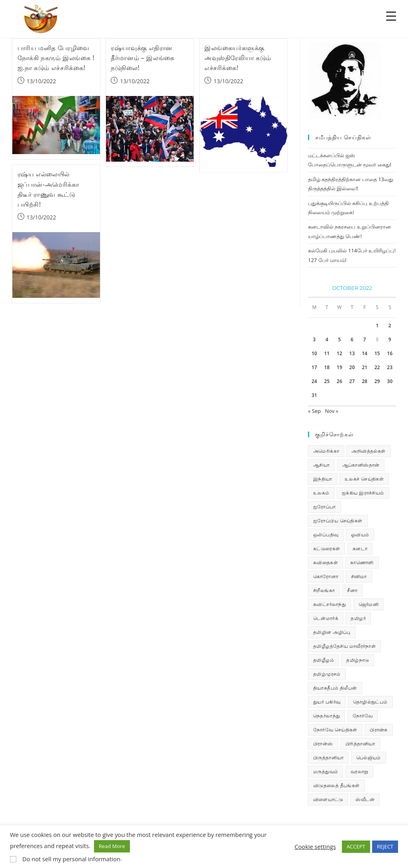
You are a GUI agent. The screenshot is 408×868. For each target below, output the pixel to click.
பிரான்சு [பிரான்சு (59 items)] (379, 730)
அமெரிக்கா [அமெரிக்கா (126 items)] (326, 451)
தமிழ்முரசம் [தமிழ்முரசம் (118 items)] (327, 674)
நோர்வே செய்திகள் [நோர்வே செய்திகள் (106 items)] (335, 730)
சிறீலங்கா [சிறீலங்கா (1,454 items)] (324, 590)
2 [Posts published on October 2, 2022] (390, 325)
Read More (112, 846)
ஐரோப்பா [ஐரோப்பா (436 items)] (325, 507)
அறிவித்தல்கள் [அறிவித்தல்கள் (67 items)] (368, 451)
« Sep (314, 411)
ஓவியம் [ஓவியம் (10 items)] (360, 535)
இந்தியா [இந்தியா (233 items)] (323, 479)
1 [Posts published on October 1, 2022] (377, 325)
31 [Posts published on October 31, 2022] (314, 395)
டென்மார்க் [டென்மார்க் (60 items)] (326, 618)
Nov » (331, 411)
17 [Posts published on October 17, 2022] (314, 367)
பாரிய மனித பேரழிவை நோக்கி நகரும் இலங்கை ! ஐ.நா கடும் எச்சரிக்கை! (56, 58)
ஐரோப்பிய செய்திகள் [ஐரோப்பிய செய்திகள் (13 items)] (338, 521)
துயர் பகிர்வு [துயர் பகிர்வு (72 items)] (327, 702)
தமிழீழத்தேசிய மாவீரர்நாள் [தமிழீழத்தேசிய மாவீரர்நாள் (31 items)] (344, 646)
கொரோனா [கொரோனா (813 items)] (326, 576)
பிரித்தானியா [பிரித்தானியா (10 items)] (360, 744)
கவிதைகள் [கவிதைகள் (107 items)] (326, 562)
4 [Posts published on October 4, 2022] (327, 339)
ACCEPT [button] (356, 846)
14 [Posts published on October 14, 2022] (365, 353)
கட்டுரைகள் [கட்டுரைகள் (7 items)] (327, 548)
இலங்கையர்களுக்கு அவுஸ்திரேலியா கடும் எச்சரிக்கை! (238, 58)
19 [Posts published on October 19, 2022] (339, 367)
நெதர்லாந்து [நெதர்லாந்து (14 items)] (327, 716)
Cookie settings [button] (315, 846)
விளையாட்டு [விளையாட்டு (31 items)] (328, 799)
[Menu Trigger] (391, 16)
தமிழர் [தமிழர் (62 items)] (358, 618)
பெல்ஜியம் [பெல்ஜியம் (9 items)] (369, 758)
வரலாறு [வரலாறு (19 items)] (360, 771)
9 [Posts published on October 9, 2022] (390, 339)
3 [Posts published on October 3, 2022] (314, 339)
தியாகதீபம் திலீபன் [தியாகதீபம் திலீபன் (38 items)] (335, 688)
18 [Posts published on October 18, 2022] (327, 367)
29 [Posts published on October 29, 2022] (377, 381)
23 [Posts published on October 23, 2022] (390, 367)
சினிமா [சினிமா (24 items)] (359, 576)
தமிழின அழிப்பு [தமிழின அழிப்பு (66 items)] (332, 632)
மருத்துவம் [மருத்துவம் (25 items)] (326, 771)
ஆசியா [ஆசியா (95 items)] (321, 465)
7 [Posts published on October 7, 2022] (365, 339)
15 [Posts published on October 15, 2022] (377, 353)
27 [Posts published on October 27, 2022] (352, 381)
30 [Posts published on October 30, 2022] (390, 381)
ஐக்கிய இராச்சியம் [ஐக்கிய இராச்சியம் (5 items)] (363, 493)
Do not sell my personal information (71, 859)
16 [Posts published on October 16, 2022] (390, 353)
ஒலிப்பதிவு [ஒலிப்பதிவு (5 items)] (326, 535)
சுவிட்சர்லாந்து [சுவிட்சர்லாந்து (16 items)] (330, 604)
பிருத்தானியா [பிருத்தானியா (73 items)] (328, 758)
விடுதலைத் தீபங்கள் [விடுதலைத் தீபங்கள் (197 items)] (336, 785)
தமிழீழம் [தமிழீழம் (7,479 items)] (324, 660)
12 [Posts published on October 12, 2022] (339, 353)
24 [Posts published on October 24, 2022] (314, 381)
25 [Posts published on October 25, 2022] (327, 381)
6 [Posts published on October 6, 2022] (352, 339)
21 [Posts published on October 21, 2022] (365, 367)
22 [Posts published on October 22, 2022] (377, 367)
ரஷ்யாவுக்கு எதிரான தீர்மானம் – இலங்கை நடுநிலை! (143, 58)
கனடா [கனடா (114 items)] (360, 548)
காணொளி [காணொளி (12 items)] (362, 562)
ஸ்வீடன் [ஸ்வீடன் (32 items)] (365, 799)
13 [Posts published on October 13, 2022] (352, 353)
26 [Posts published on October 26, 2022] (339, 381)
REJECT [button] (385, 846)
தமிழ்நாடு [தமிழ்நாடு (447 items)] (358, 660)
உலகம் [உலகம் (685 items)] (321, 493)
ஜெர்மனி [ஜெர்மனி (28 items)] (369, 604)
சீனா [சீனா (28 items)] (352, 590)
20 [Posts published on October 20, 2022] (352, 367)
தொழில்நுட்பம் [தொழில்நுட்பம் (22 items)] (370, 702)
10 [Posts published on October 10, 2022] (314, 353)
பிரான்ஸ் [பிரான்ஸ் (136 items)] (323, 744)
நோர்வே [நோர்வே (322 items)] (363, 716)
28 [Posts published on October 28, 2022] (365, 381)
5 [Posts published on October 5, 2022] (339, 339)
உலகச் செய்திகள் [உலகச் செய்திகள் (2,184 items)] (364, 479)
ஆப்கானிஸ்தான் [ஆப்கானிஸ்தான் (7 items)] (361, 465)
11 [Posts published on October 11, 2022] (327, 353)
